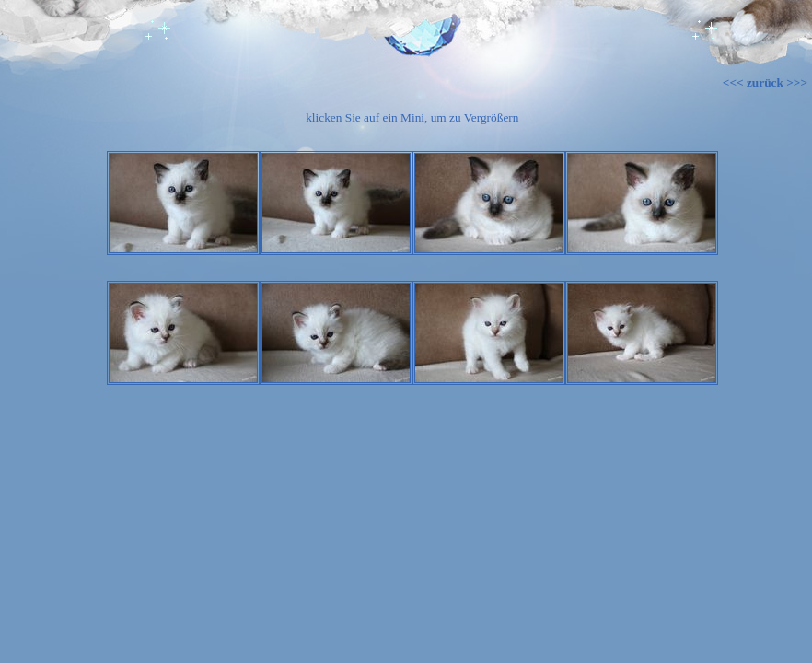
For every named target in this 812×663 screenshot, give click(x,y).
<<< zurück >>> (765, 82)
